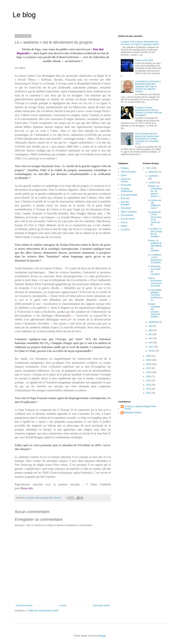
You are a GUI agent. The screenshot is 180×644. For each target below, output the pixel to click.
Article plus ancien (101, 605)
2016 (149, 372)
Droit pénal (126, 208)
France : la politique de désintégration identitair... (155, 246)
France (124, 222)
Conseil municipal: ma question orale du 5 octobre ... (154, 310)
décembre (154, 172)
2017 (149, 368)
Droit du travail (128, 219)
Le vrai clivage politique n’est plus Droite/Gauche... (155, 295)
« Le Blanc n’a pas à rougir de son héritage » (155, 233)
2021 (149, 168)
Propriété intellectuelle (127, 190)
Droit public (126, 185)
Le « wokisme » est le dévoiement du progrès (155, 259)
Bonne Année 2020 (144, 60)
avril (151, 343)
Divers (124, 175)
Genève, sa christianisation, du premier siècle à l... (155, 191)
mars (151, 347)
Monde (124, 226)
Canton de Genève (126, 180)
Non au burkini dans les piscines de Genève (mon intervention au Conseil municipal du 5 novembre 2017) (147, 139)
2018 (149, 364)
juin (150, 334)
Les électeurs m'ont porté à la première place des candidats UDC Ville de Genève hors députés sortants (148, 87)
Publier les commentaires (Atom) (43, 611)
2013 (149, 385)
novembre (153, 176)
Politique (125, 168)
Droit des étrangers (125, 203)
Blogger (102, 636)
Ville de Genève (128, 172)
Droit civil (125, 198)
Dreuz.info (27, 488)
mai (151, 338)
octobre (152, 183)
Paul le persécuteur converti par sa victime (155, 282)
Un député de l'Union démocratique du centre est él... (155, 218)
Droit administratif (129, 195)
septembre (154, 322)
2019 (149, 360)
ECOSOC (125, 230)
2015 (149, 377)
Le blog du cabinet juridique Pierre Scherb (140, 408)
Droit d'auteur (127, 215)
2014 (149, 381)
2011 (149, 393)
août (151, 326)
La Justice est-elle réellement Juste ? (155, 204)
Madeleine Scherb (133, 413)
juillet (151, 330)
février (152, 351)
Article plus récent (24, 605)
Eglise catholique (129, 212)
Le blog (24, 15)
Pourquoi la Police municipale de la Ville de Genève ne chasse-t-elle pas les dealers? (149, 111)
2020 (149, 356)
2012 (149, 389)
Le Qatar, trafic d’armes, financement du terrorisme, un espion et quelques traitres (140, 43)
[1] (69, 316)
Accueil (63, 605)
